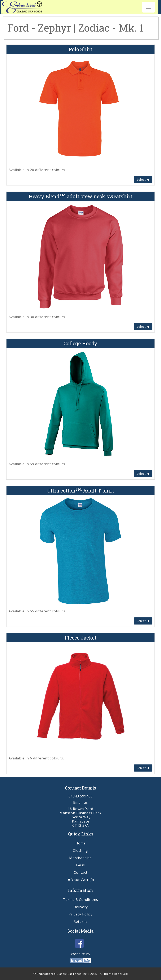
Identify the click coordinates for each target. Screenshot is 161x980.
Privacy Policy (80, 914)
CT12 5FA (80, 825)
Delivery (81, 907)
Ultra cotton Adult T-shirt (80, 491)
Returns (81, 922)
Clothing (80, 851)
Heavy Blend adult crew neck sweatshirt (80, 196)
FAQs (80, 865)
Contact (81, 872)
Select (143, 180)
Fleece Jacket (80, 638)
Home (81, 843)
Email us (80, 802)
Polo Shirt (80, 49)
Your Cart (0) (81, 880)
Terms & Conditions (81, 900)
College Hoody (80, 343)
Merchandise (80, 858)
